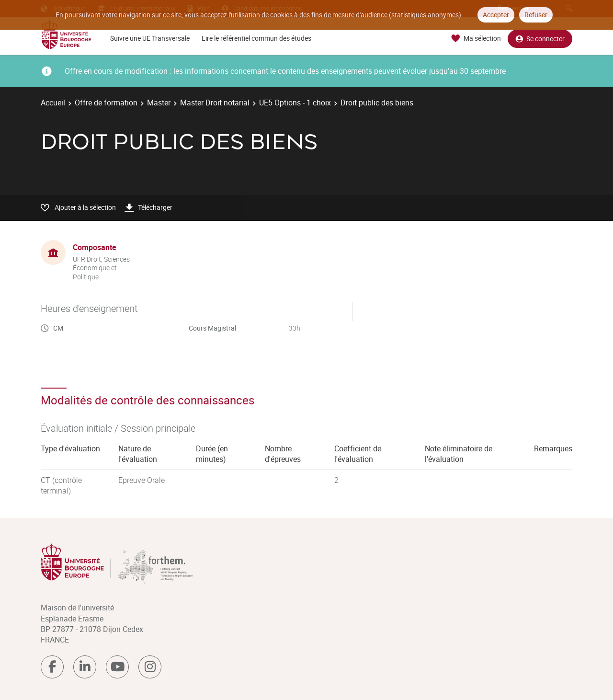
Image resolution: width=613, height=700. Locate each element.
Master (159, 103)
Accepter (496, 15)
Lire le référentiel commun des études (256, 38)
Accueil (53, 103)
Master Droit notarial (215, 103)
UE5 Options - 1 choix (295, 103)
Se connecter (540, 39)
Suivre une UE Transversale (150, 38)
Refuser (536, 15)
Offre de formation (106, 103)
